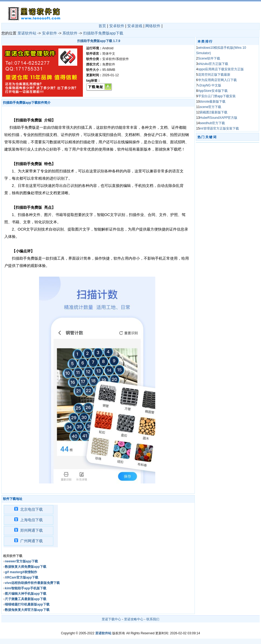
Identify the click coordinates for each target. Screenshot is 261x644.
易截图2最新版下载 (214, 112)
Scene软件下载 (209, 58)
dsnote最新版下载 (213, 102)
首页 (102, 26)
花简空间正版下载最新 (214, 75)
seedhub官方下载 (212, 123)
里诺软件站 (27, 33)
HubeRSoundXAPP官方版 (218, 118)
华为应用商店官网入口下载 (217, 80)
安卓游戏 (135, 26)
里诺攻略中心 (134, 619)
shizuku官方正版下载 (213, 64)
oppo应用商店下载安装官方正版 (221, 69)
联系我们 (153, 619)
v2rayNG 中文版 (210, 85)
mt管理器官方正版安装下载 (219, 128)
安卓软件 (117, 26)
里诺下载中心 (111, 619)
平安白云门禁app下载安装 (217, 96)
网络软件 (153, 26)
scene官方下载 (210, 107)
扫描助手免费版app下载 (103, 33)
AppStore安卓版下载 (213, 91)
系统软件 (70, 33)
